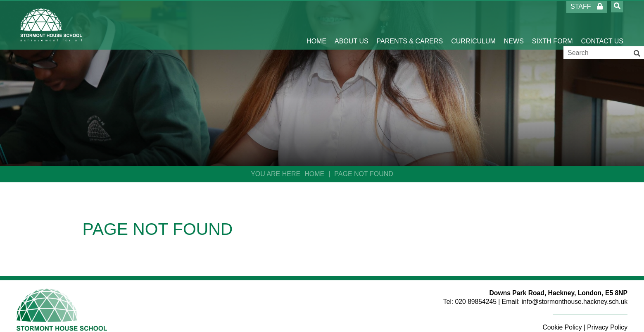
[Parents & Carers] (410, 25)
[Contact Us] (602, 25)
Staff (587, 6)
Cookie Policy (562, 327)
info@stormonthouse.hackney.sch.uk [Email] (575, 302)
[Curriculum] (473, 25)
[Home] (51, 25)
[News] (514, 25)
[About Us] (352, 25)
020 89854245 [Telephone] (476, 302)
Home (314, 174)
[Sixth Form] (553, 25)
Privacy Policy (607, 327)
